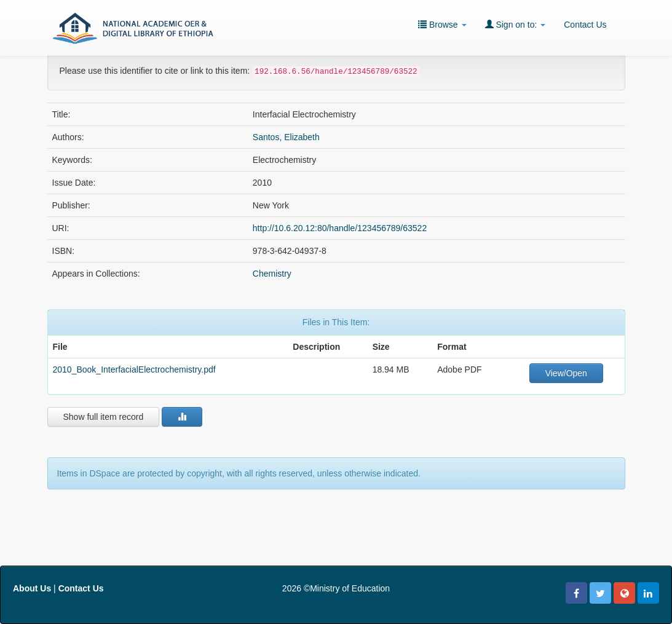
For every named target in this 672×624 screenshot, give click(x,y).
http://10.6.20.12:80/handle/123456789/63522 (340, 228)
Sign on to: (516, 24)
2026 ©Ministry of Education (336, 588)
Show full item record (104, 417)
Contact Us (585, 25)
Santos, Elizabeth (286, 137)
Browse (442, 24)
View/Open (566, 373)
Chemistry (272, 274)
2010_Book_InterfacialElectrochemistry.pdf (134, 369)
